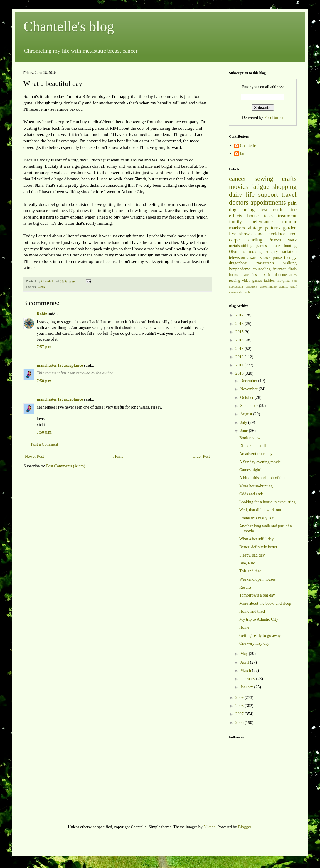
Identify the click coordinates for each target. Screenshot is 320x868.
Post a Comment (44, 444)
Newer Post (34, 456)
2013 (240, 349)
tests (268, 216)
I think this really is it (257, 518)
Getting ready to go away (260, 635)
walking (290, 263)
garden (290, 228)
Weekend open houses (257, 579)
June (244, 431)
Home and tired (252, 611)
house (253, 216)
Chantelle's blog (69, 26)
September (249, 406)
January (247, 687)
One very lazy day (254, 643)
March (246, 670)
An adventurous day (256, 454)
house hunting (284, 246)
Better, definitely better (258, 547)
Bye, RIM (247, 563)
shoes (260, 234)
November (249, 389)
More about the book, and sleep (265, 603)
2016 (240, 324)
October (247, 398)
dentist (284, 286)
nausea (233, 292)
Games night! (250, 470)
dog (233, 210)
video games (252, 281)
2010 (240, 373)
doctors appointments (257, 203)
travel (289, 195)
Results (245, 587)
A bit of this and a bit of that (262, 478)
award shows (259, 258)
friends (275, 240)
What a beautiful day (256, 539)
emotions (251, 286)
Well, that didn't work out (260, 510)
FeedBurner (274, 118)
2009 (240, 698)
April (245, 662)
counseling (262, 269)
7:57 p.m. (44, 347)
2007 (240, 714)
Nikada (209, 827)
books (233, 275)
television (237, 258)
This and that (250, 571)
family (235, 222)
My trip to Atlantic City (259, 619)
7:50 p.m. (44, 381)
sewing (264, 179)
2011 (240, 365)
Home (118, 456)
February (248, 679)
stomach (244, 292)
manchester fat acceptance (60, 365)
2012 (240, 357)
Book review (250, 438)
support (268, 195)
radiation (289, 252)
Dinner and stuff (253, 446)
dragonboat (238, 263)
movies (239, 187)
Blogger (245, 827)
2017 (240, 315)
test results (273, 210)
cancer (238, 179)
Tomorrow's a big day (257, 595)
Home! (245, 627)
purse (277, 258)
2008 (240, 706)
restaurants (266, 263)
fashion (269, 281)
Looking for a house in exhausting (267, 502)
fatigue (260, 187)
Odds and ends (251, 494)
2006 (240, 723)
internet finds (285, 269)
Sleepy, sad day (252, 555)
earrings (248, 210)
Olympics (237, 252)
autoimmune (268, 286)
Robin (42, 314)
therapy (290, 258)
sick (267, 275)
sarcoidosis (251, 275)
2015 (240, 332)
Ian (243, 154)
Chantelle (248, 146)
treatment (287, 216)
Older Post (201, 456)
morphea (283, 281)
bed (294, 281)
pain (292, 203)
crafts (289, 179)
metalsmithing (241, 246)
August (247, 414)
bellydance (262, 222)
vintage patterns (264, 228)
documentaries (286, 275)
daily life (242, 195)
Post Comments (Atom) (66, 466)
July (244, 423)
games (262, 246)
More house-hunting (256, 486)
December (249, 381)
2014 (240, 340)
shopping (284, 187)
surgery (272, 252)
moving (255, 252)
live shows (240, 234)
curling (255, 240)
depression (236, 286)
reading (235, 281)
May (244, 654)
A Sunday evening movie (260, 462)
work (41, 287)
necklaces (278, 234)
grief (293, 286)
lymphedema (240, 269)
